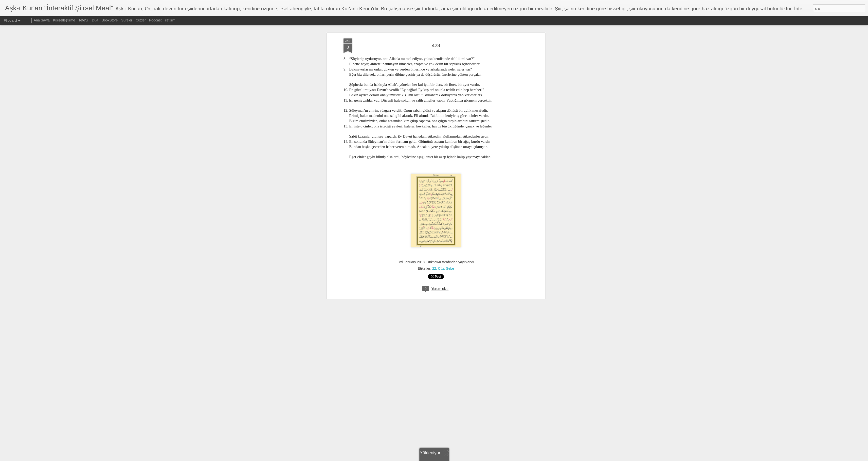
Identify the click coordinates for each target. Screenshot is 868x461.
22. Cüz (438, 220)
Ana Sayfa (42, 20)
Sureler (127, 20)
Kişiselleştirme (64, 20)
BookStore (110, 20)
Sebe (450, 220)
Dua (95, 20)
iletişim (170, 20)
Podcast (155, 20)
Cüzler (141, 20)
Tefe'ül (84, 20)
